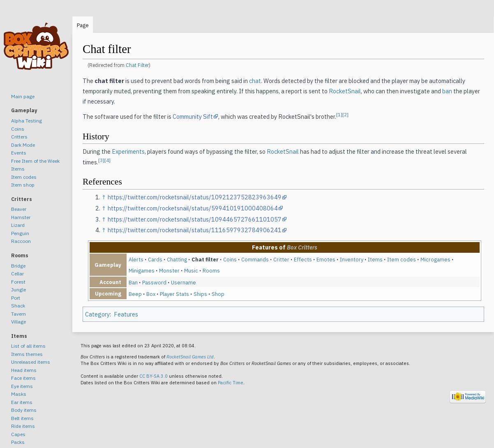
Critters (19, 137)
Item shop (23, 185)
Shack (18, 306)
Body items (24, 410)
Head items (24, 370)
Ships (200, 294)
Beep (135, 294)
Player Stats (174, 294)
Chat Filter (137, 65)
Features (126, 314)
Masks (19, 394)
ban (447, 91)
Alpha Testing (27, 121)
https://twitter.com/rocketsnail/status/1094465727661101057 (195, 219)
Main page (23, 96)
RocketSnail (345, 91)
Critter (281, 259)
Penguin (20, 233)
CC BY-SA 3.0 (154, 376)
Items (375, 259)
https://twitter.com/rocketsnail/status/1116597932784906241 (195, 230)
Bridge (18, 266)
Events (19, 153)
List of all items (28, 346)
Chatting (177, 259)
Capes (18, 434)
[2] (345, 114)
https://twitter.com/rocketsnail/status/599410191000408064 (193, 208)
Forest (18, 282)
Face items (23, 378)
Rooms (211, 270)
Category (97, 314)
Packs (18, 442)
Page (83, 25)
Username (184, 282)
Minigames (142, 270)
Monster (169, 270)
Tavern (18, 314)
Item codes (402, 259)
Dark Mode (23, 145)
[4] (107, 160)
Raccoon (21, 241)
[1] (339, 114)
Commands (255, 259)
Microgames (435, 259)
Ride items (23, 426)
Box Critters (302, 247)
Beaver (19, 209)
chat (255, 81)
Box (151, 294)
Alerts (136, 259)
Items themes (27, 354)
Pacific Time (231, 383)
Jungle (18, 290)
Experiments (128, 151)
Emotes (326, 259)
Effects (303, 259)
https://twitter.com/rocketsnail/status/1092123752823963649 (195, 197)
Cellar (17, 274)
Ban (133, 282)
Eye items (22, 386)
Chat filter (205, 259)
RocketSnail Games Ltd (190, 357)
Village (18, 322)
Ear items (22, 402)
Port (16, 298)
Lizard (18, 225)
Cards (155, 259)
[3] (101, 160)
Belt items (22, 418)
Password (154, 282)
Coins (230, 259)
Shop (218, 294)
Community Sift (193, 117)
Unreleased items (31, 362)
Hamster (21, 217)
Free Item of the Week (35, 161)
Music (191, 270)
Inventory (352, 259)
